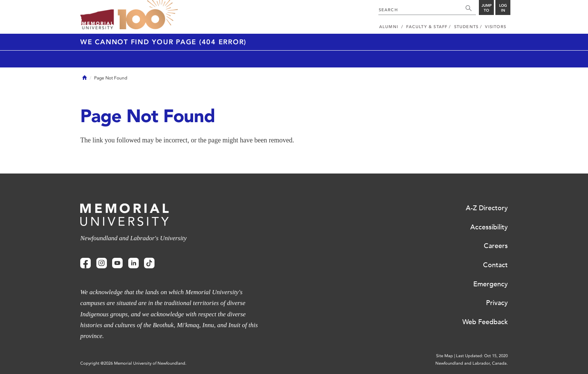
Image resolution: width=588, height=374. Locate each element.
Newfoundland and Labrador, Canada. (472, 363)
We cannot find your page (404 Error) (163, 42)
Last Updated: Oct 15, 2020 (482, 356)
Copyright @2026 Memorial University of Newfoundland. (133, 363)
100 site (148, 15)
